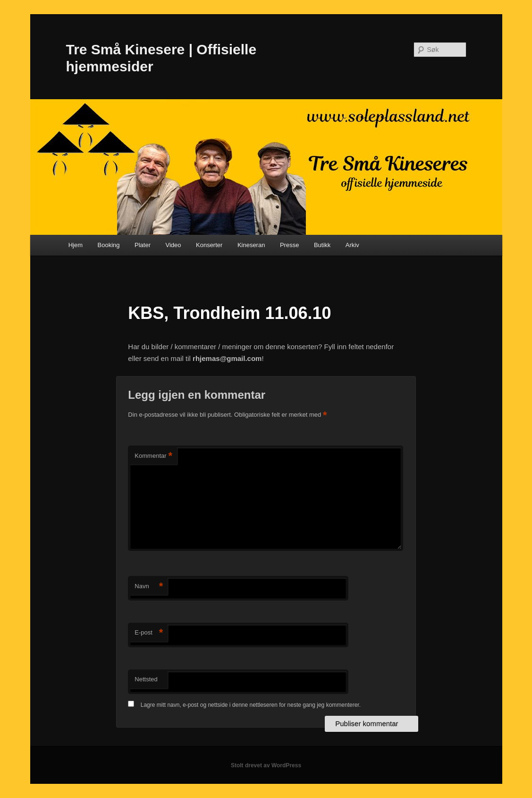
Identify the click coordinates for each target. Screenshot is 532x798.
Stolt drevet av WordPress (266, 765)
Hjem (76, 245)
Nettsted (146, 679)
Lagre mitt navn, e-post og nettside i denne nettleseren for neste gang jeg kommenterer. (251, 705)
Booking (109, 245)
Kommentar (153, 456)
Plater (143, 245)
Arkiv (352, 245)
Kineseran (251, 245)
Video (173, 245)
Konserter (209, 245)
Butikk (322, 245)
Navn (149, 587)
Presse (289, 245)
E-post (149, 633)
